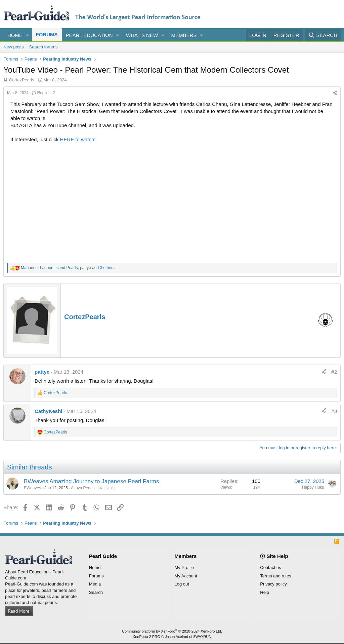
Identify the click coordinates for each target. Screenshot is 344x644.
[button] (28, 35)
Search (96, 592)
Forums (47, 34)
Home (15, 35)
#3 (334, 411)
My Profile (184, 567)
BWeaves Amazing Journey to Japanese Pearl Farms (91, 481)
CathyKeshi (49, 411)
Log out (182, 584)
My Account (186, 576)
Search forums (44, 47)
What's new (142, 35)
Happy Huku (313, 487)
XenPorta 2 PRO (146, 637)
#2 (334, 372)
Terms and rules (275, 576)
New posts (14, 47)
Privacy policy (273, 584)
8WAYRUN (202, 637)
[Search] (323, 35)
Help (265, 592)
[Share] (335, 93)
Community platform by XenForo (172, 631)
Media (95, 584)
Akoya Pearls (83, 488)
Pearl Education (89, 35)
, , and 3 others (68, 268)
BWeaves (32, 488)
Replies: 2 (44, 93)
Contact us (270, 567)
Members (184, 35)
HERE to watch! (78, 139)
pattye (42, 372)
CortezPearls (85, 317)
